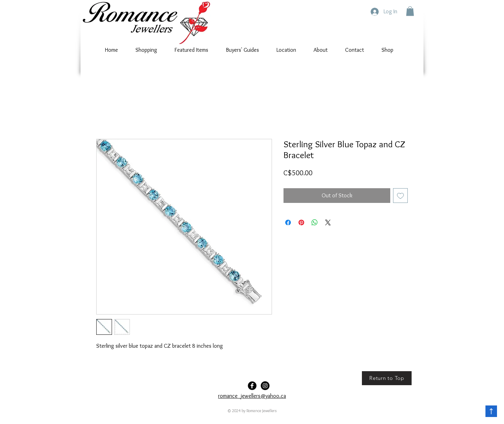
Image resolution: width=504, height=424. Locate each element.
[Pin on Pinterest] (301, 222)
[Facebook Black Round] (252, 386)
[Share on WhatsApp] (315, 222)
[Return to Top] (387, 378)
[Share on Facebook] (288, 222)
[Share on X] (328, 222)
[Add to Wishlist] (400, 196)
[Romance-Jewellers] (265, 386)
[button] (410, 11)
